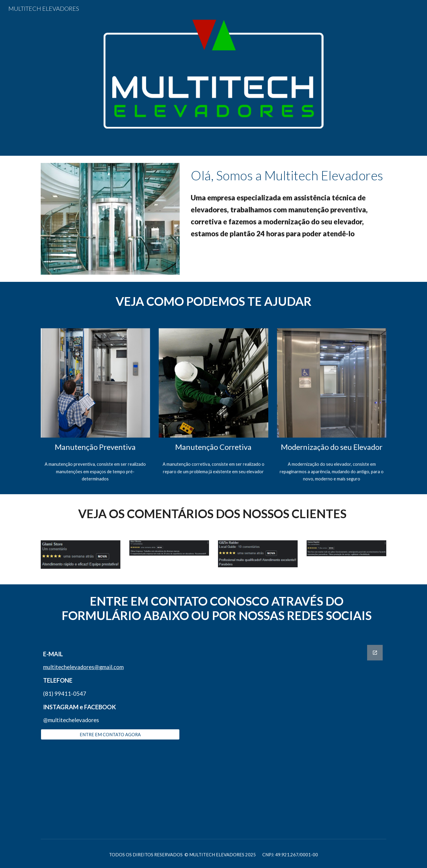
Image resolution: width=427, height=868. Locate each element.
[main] (287, 175)
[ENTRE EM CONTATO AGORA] (110, 734)
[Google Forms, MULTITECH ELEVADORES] (287, 737)
